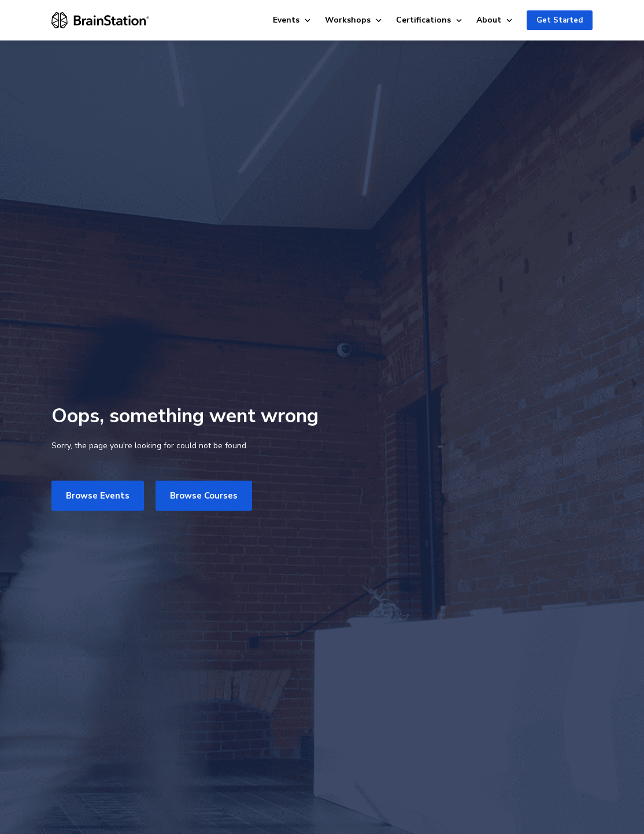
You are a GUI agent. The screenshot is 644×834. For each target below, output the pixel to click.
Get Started (560, 20)
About (495, 20)
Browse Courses (204, 496)
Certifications (429, 20)
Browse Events (98, 496)
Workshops (354, 20)
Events (292, 20)
